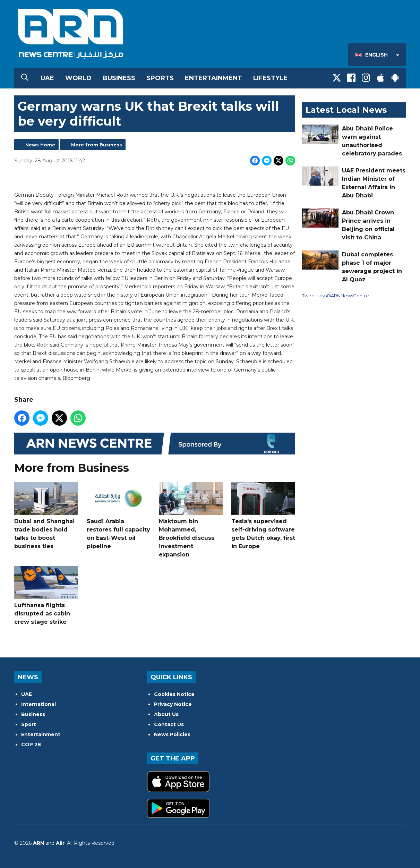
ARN (38, 843)
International (38, 704)
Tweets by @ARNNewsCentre (336, 296)
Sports (160, 78)
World (78, 78)
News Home (40, 145)
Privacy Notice (173, 704)
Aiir (60, 843)
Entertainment (213, 78)
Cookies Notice (174, 694)
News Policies (172, 734)
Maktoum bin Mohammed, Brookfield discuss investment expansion (191, 520)
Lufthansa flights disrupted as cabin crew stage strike (46, 595)
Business (119, 78)
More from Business (97, 145)
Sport (29, 724)
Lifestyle (270, 78)
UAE (47, 78)
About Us (166, 714)
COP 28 (31, 744)
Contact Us (169, 724)
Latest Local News (346, 110)
